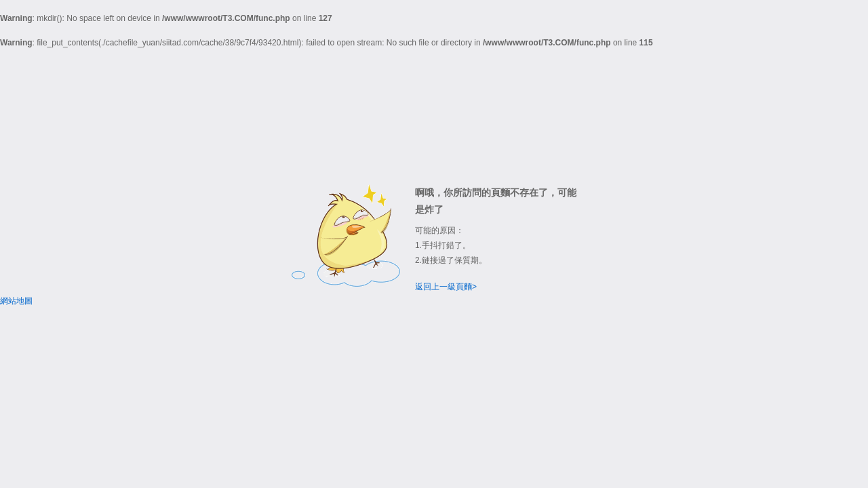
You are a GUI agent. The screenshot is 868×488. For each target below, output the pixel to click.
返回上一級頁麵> (446, 287)
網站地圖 (16, 301)
